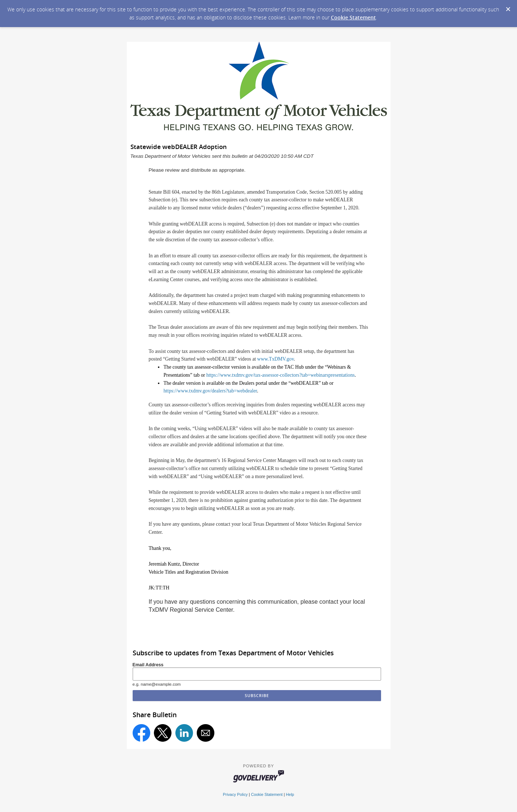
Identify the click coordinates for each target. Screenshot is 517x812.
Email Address (148, 665)
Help (290, 794)
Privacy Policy (235, 794)
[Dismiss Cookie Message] (508, 7)
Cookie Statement (353, 17)
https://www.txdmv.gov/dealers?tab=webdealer (210, 391)
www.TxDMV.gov (276, 359)
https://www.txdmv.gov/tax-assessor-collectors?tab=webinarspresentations (280, 375)
